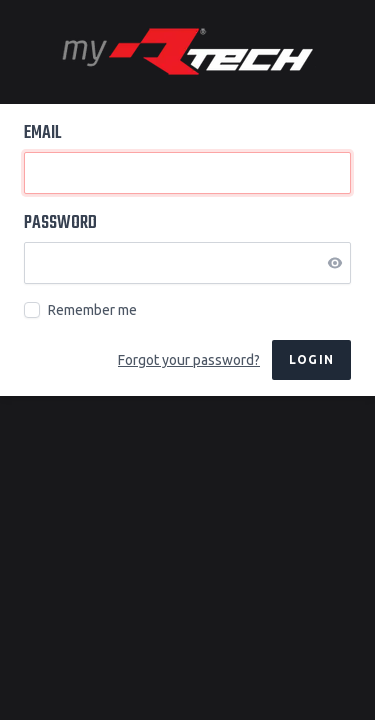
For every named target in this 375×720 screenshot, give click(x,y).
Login (311, 359)
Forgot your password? (189, 360)
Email (43, 134)
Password (60, 224)
